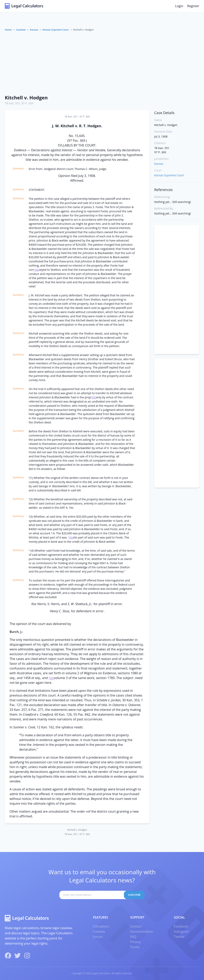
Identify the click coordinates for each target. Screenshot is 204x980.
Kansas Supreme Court (56, 30)
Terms (135, 947)
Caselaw (21, 30)
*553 (94, 397)
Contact (136, 926)
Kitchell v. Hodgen (26, 98)
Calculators (101, 926)
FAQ (133, 937)
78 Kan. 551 (12, 103)
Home (8, 30)
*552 (36, 270)
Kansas (34, 30)
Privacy (135, 942)
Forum (98, 937)
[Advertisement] (102, 61)
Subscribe (134, 895)
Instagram (181, 931)
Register (193, 6)
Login (179, 6)
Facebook (181, 926)
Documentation (142, 931)
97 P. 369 (27, 103)
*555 (51, 678)
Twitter (179, 937)
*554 (71, 538)
